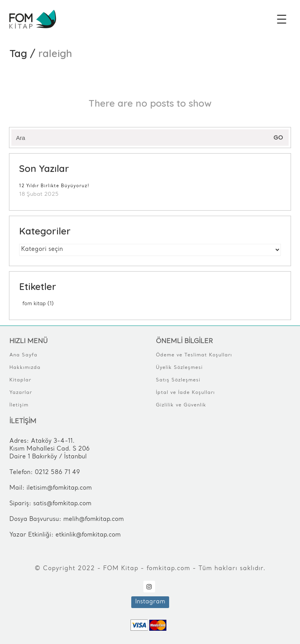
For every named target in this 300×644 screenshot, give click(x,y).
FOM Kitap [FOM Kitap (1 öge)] (38, 304)
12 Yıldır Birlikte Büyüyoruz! (54, 186)
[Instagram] (149, 587)
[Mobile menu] (282, 19)
